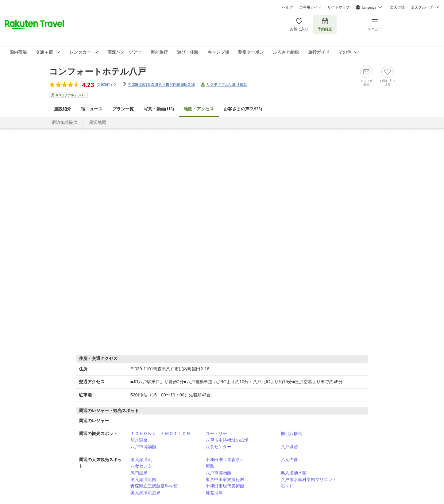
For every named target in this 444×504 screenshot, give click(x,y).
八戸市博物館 (143, 447)
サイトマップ (338, 7)
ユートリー (216, 433)
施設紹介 (63, 109)
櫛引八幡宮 (291, 433)
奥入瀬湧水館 (294, 473)
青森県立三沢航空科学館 (154, 486)
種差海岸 (214, 493)
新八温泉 (139, 440)
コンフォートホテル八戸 (98, 72)
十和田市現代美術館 (225, 486)
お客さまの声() (243, 109)
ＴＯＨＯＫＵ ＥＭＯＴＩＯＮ (160, 433)
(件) (106, 85)
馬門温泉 (139, 473)
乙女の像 (289, 460)
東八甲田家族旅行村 (225, 479)
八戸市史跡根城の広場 (227, 440)
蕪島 (210, 466)
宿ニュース (92, 109)
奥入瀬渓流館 (143, 479)
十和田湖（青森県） (225, 460)
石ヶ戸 (287, 486)
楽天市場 (397, 7)
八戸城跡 (289, 447)
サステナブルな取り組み (227, 85)
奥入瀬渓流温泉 (145, 493)
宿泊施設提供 (64, 122)
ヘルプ (288, 7)
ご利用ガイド (310, 7)
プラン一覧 (123, 109)
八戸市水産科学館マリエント (309, 479)
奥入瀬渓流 (141, 460)
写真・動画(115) (159, 109)
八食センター (218, 447)
